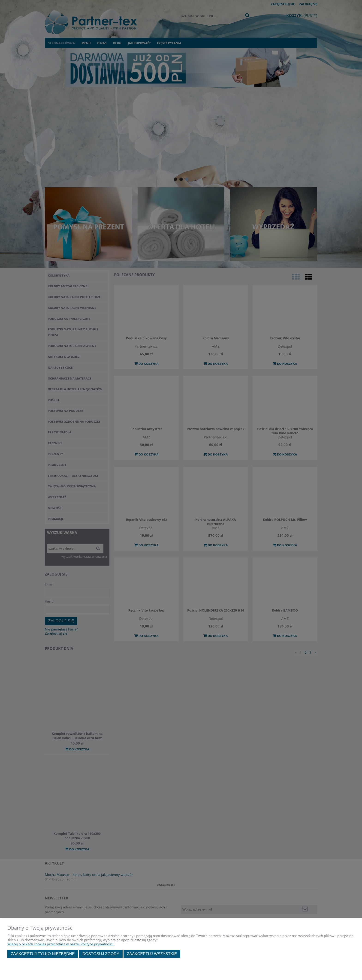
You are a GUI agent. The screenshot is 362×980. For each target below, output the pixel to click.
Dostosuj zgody (101, 954)
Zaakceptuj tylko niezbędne (43, 954)
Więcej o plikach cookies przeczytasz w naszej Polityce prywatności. (61, 944)
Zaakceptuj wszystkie (152, 954)
